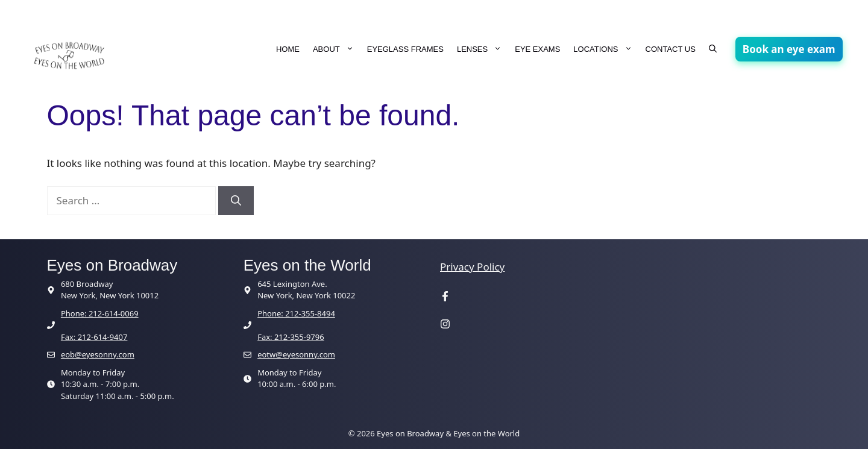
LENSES (483, 49)
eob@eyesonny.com (98, 354)
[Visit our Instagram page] (445, 325)
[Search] (236, 201)
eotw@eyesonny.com (296, 354)
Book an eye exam (789, 49)
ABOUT (337, 49)
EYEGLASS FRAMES (405, 49)
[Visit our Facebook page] (445, 298)
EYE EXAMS (537, 49)
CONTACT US (671, 49)
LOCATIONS (606, 49)
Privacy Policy (472, 267)
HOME (288, 49)
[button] (713, 49)
